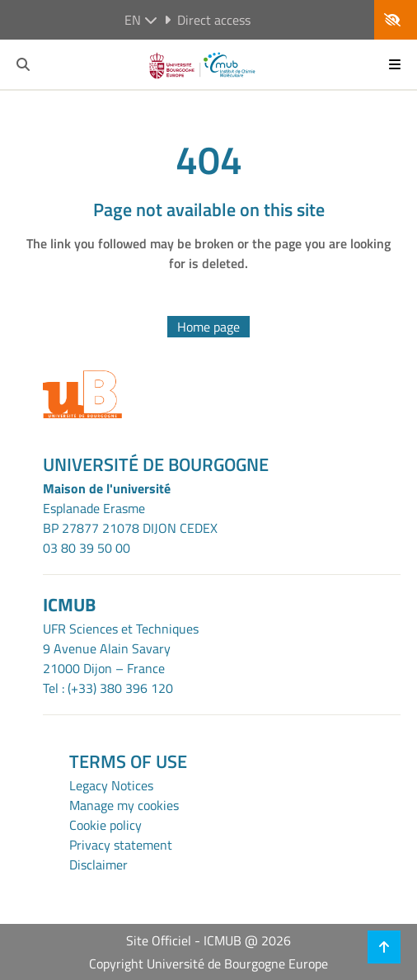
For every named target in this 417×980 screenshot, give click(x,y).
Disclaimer (98, 865)
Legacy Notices (111, 785)
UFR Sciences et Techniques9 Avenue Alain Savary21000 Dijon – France (121, 648)
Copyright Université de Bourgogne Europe (208, 964)
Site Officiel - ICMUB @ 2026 (208, 940)
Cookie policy (105, 825)
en (141, 20)
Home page (208, 327)
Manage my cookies (124, 805)
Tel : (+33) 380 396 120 (108, 688)
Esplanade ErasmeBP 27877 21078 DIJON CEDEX (130, 518)
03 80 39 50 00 (87, 548)
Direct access (207, 20)
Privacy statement (121, 845)
